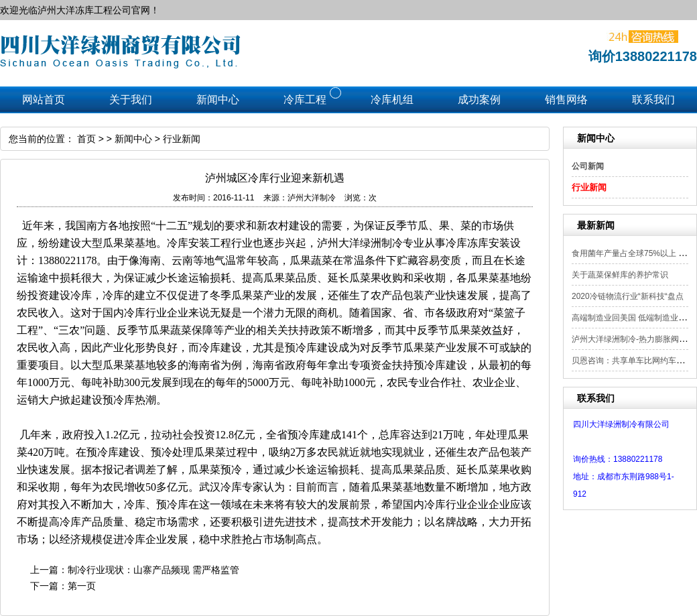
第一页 (82, 586)
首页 (86, 139)
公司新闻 (588, 166)
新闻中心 (133, 139)
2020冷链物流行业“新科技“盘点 (628, 296)
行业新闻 (589, 187)
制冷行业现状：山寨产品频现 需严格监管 (153, 570)
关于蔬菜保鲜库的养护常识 (620, 275)
